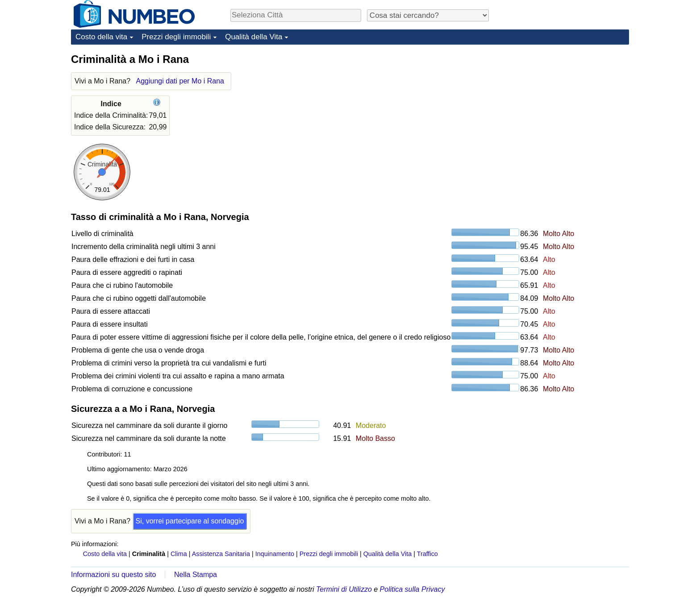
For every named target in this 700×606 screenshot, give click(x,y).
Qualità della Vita (254, 37)
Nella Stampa (196, 575)
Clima (179, 554)
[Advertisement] (562, 108)
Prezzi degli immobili (176, 37)
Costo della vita (101, 37)
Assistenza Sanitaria (221, 554)
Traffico (427, 554)
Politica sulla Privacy (412, 589)
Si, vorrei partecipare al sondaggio (190, 521)
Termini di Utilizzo (344, 589)
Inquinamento (275, 554)
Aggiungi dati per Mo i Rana (180, 81)
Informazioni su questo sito (113, 575)
